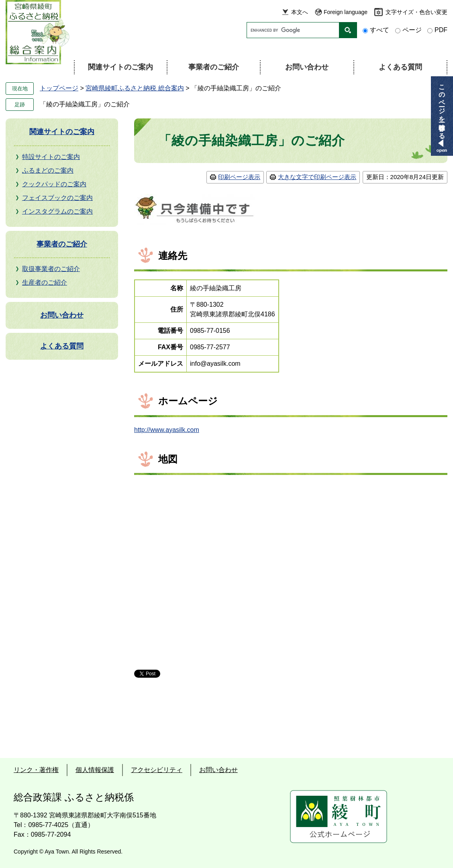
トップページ (59, 88)
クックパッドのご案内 (54, 184)
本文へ (300, 12)
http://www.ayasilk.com (167, 430)
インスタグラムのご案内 (57, 211)
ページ (412, 30)
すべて (380, 30)
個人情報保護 (95, 770)
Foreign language (346, 12)
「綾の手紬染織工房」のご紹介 (85, 104)
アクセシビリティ (157, 770)
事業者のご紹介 (214, 67)
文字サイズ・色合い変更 (416, 12)
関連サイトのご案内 (120, 67)
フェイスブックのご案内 (57, 198)
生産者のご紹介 (45, 282)
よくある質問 (400, 67)
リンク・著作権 (36, 770)
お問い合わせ (307, 67)
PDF (441, 30)
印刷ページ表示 (239, 177)
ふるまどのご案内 (48, 170)
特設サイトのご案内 (51, 157)
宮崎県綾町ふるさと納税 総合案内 (135, 88)
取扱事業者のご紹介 (51, 269)
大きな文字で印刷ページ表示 (317, 177)
